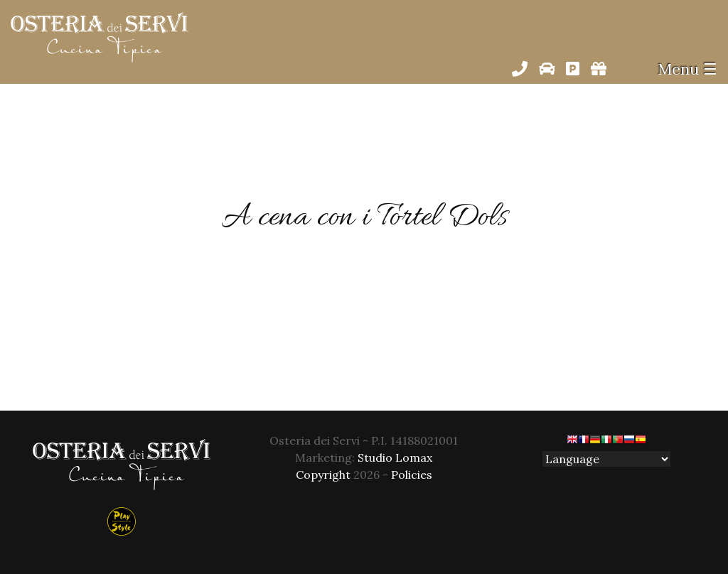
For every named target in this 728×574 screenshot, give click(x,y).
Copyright (323, 475)
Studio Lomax (395, 457)
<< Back (364, 341)
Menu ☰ (687, 69)
